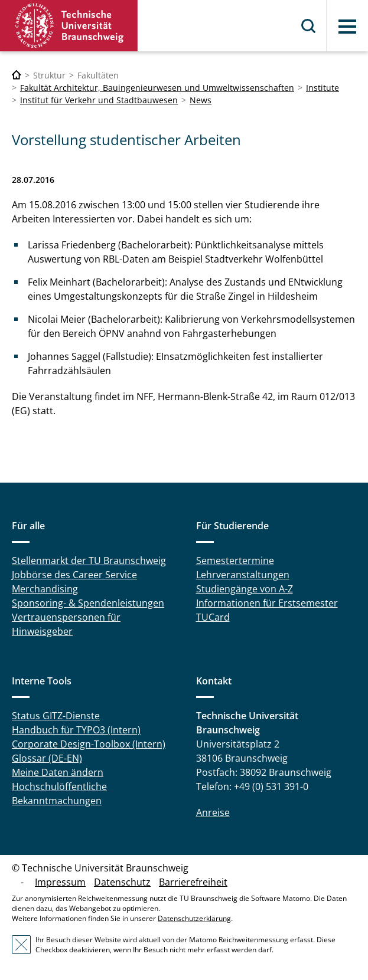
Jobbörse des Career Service (74, 575)
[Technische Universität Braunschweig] (17, 75)
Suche (309, 26)
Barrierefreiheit (193, 882)
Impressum (60, 882)
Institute (323, 88)
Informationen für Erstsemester (267, 603)
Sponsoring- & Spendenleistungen (88, 603)
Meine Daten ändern (58, 772)
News (201, 100)
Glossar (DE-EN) (47, 758)
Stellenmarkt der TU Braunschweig (89, 561)
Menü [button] (347, 27)
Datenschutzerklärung (194, 918)
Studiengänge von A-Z (245, 589)
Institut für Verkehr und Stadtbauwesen (99, 100)
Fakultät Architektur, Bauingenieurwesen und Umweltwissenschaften (157, 88)
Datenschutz (122, 882)
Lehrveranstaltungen (243, 575)
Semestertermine (235, 561)
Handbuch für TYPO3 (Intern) (76, 730)
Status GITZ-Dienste (56, 716)
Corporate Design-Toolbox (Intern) (89, 744)
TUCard (213, 617)
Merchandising (45, 589)
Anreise (213, 812)
